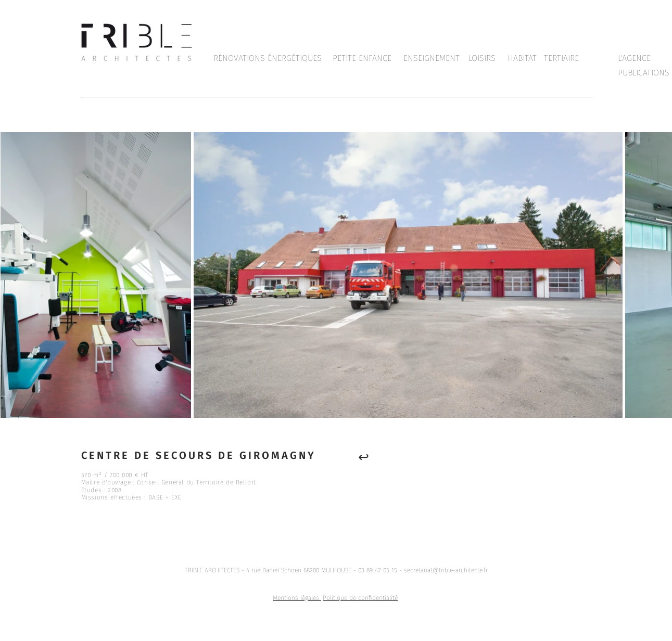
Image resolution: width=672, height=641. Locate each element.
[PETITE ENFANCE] (362, 58)
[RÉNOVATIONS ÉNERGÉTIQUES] (268, 58)
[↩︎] (364, 457)
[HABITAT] (522, 58)
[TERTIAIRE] (562, 58)
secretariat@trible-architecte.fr (446, 570)
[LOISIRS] (482, 58)
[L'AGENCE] (635, 58)
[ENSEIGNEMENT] (432, 58)
